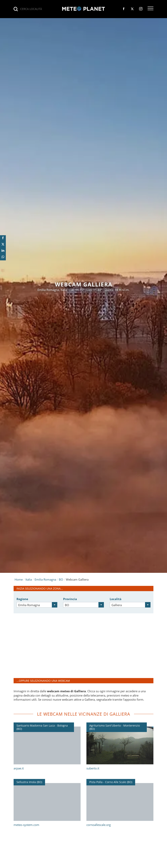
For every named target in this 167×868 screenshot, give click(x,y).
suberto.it (93, 768)
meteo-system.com (26, 825)
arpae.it (19, 768)
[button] (150, 9)
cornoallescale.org (99, 825)
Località (116, 599)
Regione (22, 599)
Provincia (70, 599)
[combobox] (37, 605)
